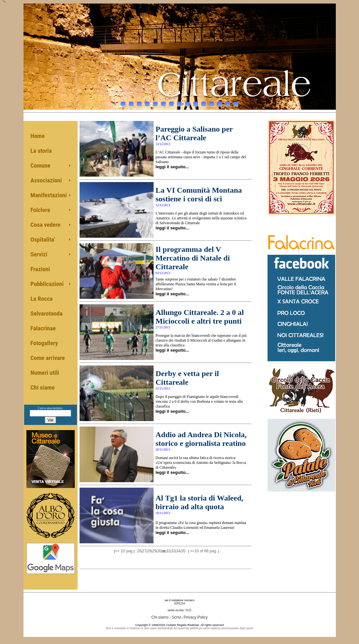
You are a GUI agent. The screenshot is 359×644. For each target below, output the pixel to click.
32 (168, 551)
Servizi (39, 254)
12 (212, 102)
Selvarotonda (47, 313)
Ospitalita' (43, 239)
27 (144, 551)
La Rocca (42, 299)
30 (159, 551)
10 (196, 102)
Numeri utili (45, 373)
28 (149, 551)
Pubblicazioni (47, 284)
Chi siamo (43, 387)
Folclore (40, 210)
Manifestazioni (49, 195)
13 (220, 102)
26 (139, 551)
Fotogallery (44, 343)
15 (236, 102)
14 (228, 102)
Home (38, 136)
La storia (41, 151)
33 (173, 551)
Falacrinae (43, 328)
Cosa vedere (46, 225)
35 (183, 551)
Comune (41, 166)
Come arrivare (48, 358)
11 (204, 102)
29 (154, 551)
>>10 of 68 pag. (203, 551)
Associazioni (46, 180)
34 (178, 551)
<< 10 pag (124, 551)
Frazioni (40, 269)
